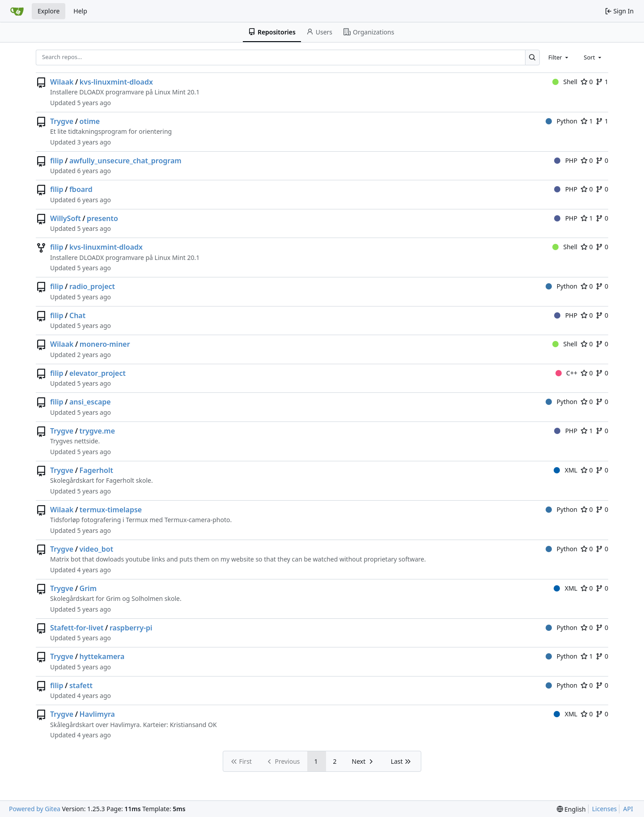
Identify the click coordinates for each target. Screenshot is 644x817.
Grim (88, 588)
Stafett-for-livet (77, 628)
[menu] (571, 809)
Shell (565, 82)
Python (561, 121)
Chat (77, 315)
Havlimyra (97, 714)
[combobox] (559, 57)
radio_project (92, 286)
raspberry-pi (131, 628)
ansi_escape (90, 402)
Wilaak (62, 82)
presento (102, 218)
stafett (81, 685)
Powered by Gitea (35, 809)
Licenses (605, 809)
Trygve (62, 121)
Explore (49, 11)
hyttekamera (102, 656)
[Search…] (532, 57)
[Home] (17, 11)
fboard (81, 189)
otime (90, 121)
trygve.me (97, 431)
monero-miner (105, 344)
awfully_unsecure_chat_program (125, 161)
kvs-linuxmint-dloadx (116, 82)
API (628, 809)
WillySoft (66, 218)
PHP (566, 160)
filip (57, 161)
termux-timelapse (111, 510)
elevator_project (97, 373)
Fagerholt (96, 470)
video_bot (97, 549)
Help (80, 11)
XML (566, 470)
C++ (566, 373)
